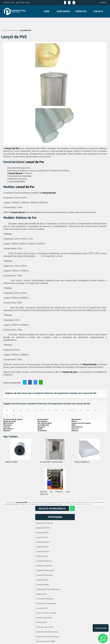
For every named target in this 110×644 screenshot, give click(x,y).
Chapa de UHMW (43, 584)
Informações (55, 517)
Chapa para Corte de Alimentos (48, 589)
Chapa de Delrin (42, 547)
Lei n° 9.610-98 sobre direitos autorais (77, 504)
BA (56, 410)
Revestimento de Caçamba (47, 632)
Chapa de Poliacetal (44, 561)
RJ (7, 410)
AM (95, 410)
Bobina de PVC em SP (45, 523)
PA (7, 416)
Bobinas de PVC (42, 532)
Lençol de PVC (42, 608)
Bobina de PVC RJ (43, 528)
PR (28, 410)
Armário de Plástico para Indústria (55, 493)
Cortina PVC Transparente (51, 462)
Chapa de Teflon (43, 580)
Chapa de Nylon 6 (82, 462)
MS (81, 410)
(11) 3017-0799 (9, 3)
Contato (98, 11)
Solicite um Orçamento (52, 508)
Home (47, 11)
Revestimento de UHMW (46, 641)
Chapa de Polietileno (44, 566)
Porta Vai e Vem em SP (45, 627)
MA (14, 416)
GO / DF (72, 410)
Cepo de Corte (42, 537)
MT (88, 410)
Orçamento (101, 628)
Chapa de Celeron (43, 542)
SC (35, 410)
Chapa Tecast (42, 594)
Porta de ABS (41, 622)
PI (102, 410)
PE (49, 410)
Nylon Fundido (12, 462)
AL (21, 416)
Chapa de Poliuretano (45, 575)
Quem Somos (63, 11)
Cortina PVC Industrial (45, 599)
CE (63, 410)
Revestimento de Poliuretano (48, 636)
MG (14, 410)
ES (21, 410)
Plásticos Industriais (44, 618)
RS (42, 410)
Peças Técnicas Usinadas (46, 613)
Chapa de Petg (42, 556)
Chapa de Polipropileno (45, 570)
